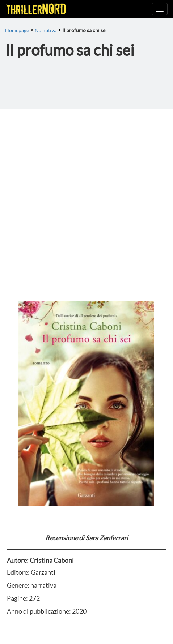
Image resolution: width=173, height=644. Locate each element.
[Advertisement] (86, 199)
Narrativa (46, 30)
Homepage (17, 30)
